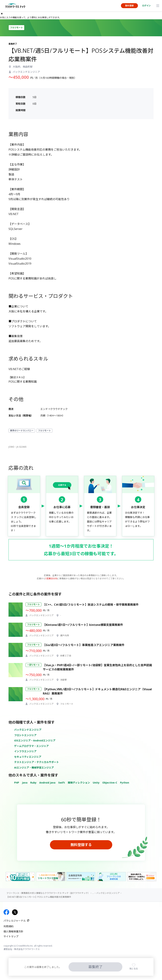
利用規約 (8, 926)
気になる (134, 969)
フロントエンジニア (25, 735)
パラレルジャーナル (15, 921)
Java (25, 783)
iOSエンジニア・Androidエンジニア (35, 740)
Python (125, 783)
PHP (17, 783)
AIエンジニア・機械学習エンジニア (34, 768)
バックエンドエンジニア (28, 730)
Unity (96, 783)
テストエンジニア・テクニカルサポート (36, 762)
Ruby (33, 783)
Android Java (47, 783)
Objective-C (110, 783)
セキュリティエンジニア (28, 757)
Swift (62, 783)
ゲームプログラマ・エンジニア (31, 746)
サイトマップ (11, 936)
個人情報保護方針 (13, 931)
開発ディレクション (79, 783)
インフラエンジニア (25, 751)
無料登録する (81, 845)
